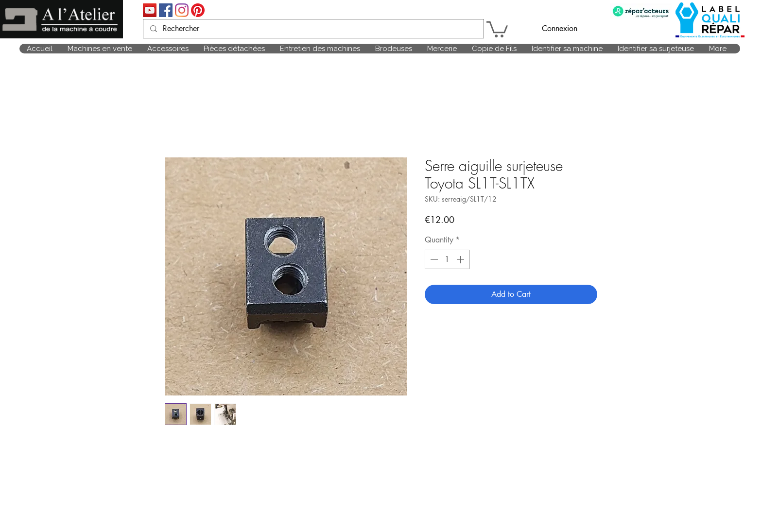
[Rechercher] (313, 29)
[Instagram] (182, 10)
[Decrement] (433, 259)
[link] (497, 28)
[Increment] (461, 259)
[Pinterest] (198, 10)
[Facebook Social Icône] (166, 10)
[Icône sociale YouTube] (150, 10)
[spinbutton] (447, 259)
